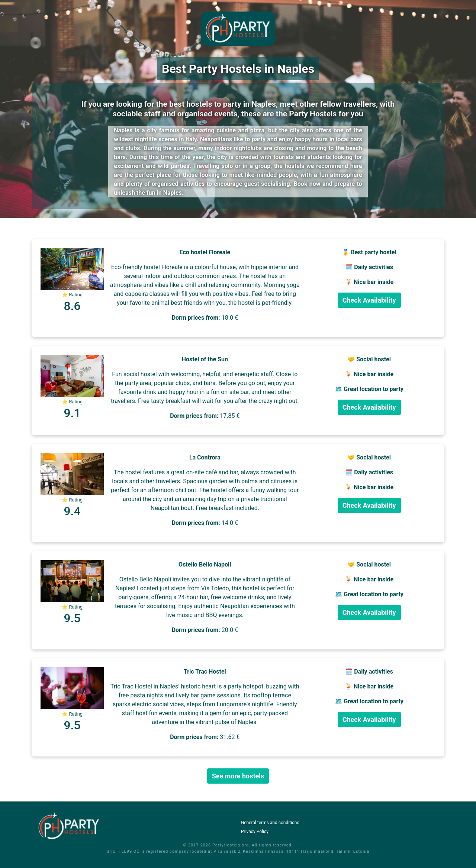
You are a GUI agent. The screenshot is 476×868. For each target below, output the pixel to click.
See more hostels (238, 776)
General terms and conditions (270, 823)
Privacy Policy (255, 832)
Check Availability (369, 300)
